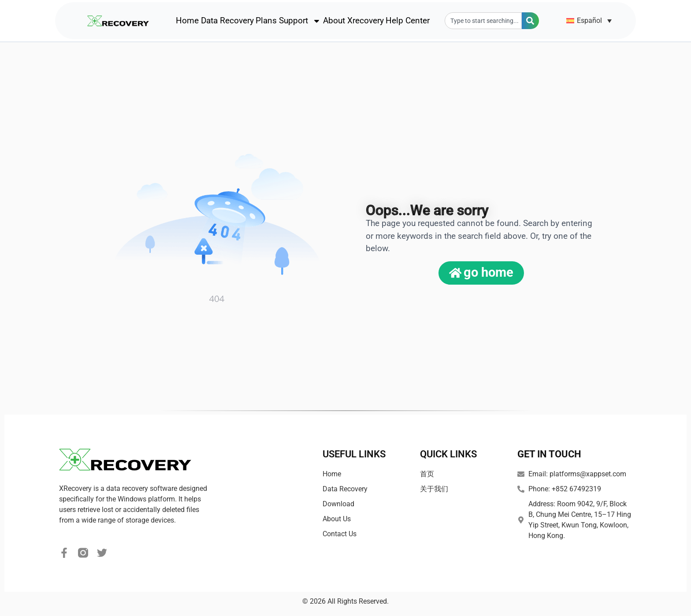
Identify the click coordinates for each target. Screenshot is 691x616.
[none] (589, 21)
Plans (266, 21)
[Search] (530, 21)
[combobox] (483, 21)
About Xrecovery (353, 21)
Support (300, 21)
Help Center (408, 21)
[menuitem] (589, 21)
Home (187, 21)
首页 (427, 474)
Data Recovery (227, 21)
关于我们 (434, 489)
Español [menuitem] (589, 20)
